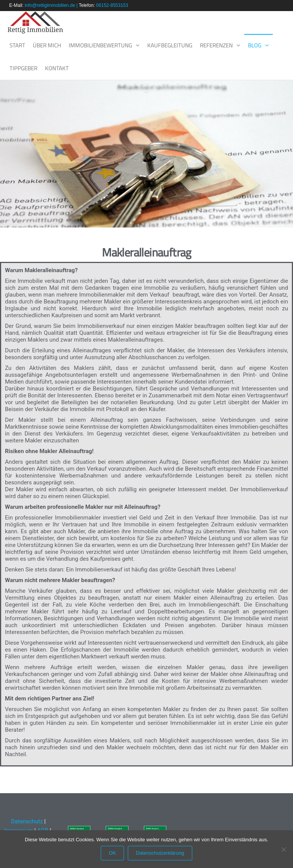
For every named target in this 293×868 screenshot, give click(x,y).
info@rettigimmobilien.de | (52, 5)
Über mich (47, 45)
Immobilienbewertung (100, 45)
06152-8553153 (112, 5)
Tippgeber (23, 68)
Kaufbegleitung (170, 45)
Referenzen (216, 45)
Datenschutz (26, 821)
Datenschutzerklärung (160, 853)
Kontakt (57, 68)
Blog (255, 45)
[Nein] (283, 849)
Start (17, 45)
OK (112, 853)
